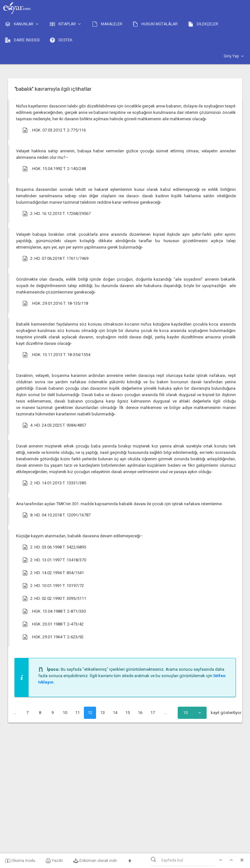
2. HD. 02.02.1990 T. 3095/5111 (54, 599)
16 (140, 713)
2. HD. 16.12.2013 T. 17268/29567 (57, 214)
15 (128, 713)
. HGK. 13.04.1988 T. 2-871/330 (54, 611)
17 (153, 713)
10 (65, 713)
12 (90, 713)
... (15, 713)
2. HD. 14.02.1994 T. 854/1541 (53, 573)
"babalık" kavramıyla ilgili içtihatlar (53, 89)
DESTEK (61, 40)
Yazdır (54, 861)
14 (115, 713)
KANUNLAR (22, 24)
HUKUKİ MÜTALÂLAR (155, 24)
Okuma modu (20, 861)
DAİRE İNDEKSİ (22, 40)
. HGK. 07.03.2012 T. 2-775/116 (54, 130)
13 (103, 713)
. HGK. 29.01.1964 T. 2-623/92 (53, 637)
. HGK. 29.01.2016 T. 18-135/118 (55, 303)
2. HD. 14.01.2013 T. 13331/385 (54, 483)
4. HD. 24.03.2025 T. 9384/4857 (54, 425)
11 (77, 713)
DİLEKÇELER (203, 24)
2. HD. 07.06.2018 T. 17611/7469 (55, 259)
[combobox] (192, 713)
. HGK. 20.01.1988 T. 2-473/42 (53, 624)
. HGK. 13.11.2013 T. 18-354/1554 (56, 355)
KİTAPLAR (66, 24)
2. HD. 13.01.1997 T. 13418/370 (54, 560)
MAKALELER (107, 24)
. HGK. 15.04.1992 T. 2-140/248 (54, 169)
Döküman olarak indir (95, 861)
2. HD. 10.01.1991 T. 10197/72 (53, 586)
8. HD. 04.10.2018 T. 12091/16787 (57, 515)
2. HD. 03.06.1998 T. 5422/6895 (54, 547)
